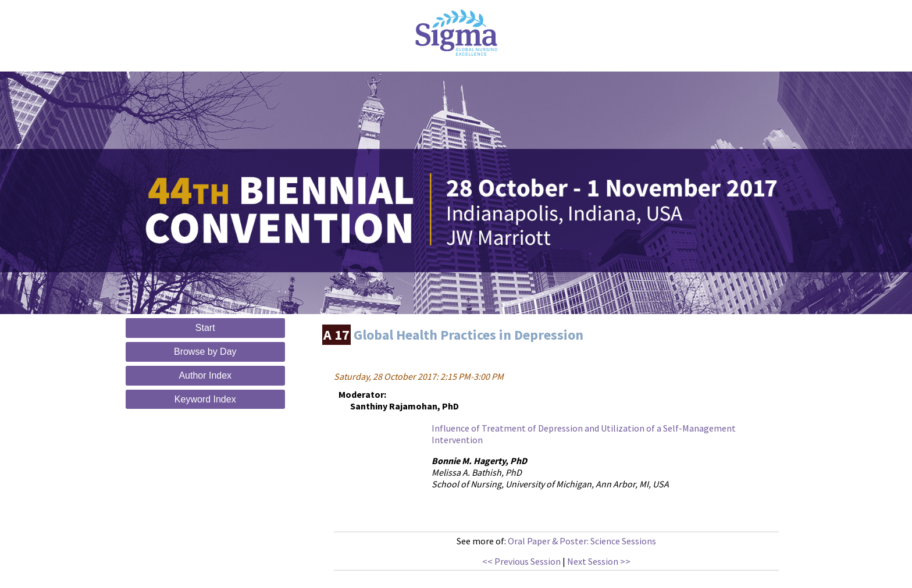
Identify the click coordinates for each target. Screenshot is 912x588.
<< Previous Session (521, 561)
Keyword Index (205, 399)
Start (205, 328)
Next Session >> (599, 561)
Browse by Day (205, 352)
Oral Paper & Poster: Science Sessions (582, 541)
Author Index (205, 375)
